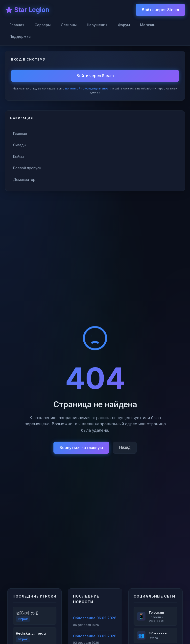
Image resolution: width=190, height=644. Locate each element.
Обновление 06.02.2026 (95, 618)
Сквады (20, 145)
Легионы (69, 25)
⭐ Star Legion (27, 10)
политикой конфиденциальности (88, 88)
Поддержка (20, 36)
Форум (124, 25)
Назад (125, 447)
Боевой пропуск (27, 168)
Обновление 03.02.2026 (95, 636)
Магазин (148, 25)
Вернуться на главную (81, 448)
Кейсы (18, 157)
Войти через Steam (160, 10)
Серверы (43, 25)
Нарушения (97, 25)
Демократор (24, 180)
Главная (17, 25)
